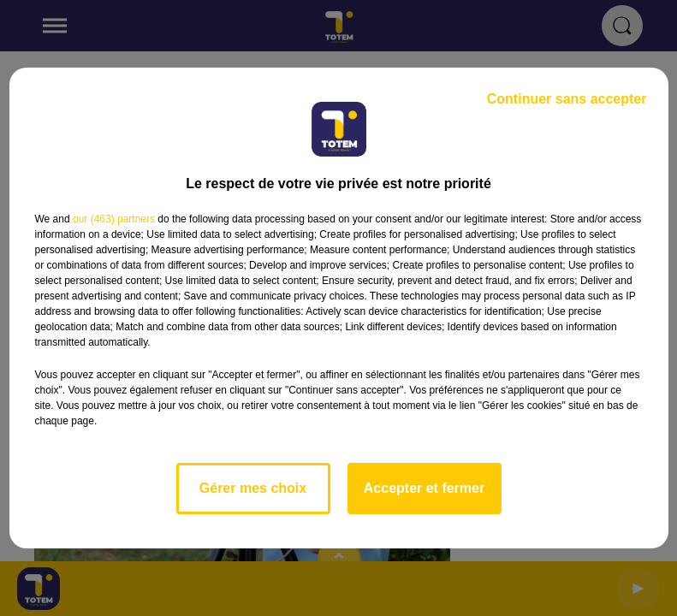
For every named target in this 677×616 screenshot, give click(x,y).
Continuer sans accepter (567, 99)
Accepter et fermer (424, 488)
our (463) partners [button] (114, 219)
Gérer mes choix (253, 488)
